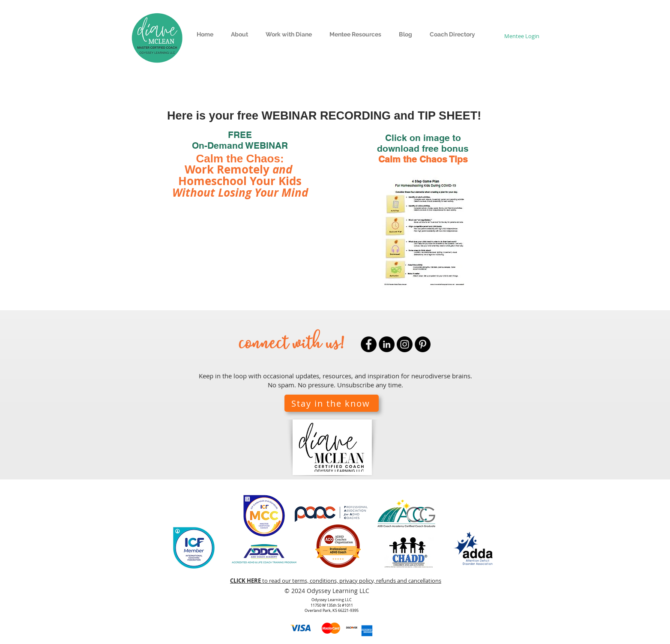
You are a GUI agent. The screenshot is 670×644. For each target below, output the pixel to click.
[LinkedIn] (387, 344)
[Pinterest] (423, 344)
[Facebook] (369, 344)
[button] (239, 34)
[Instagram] (405, 344)
